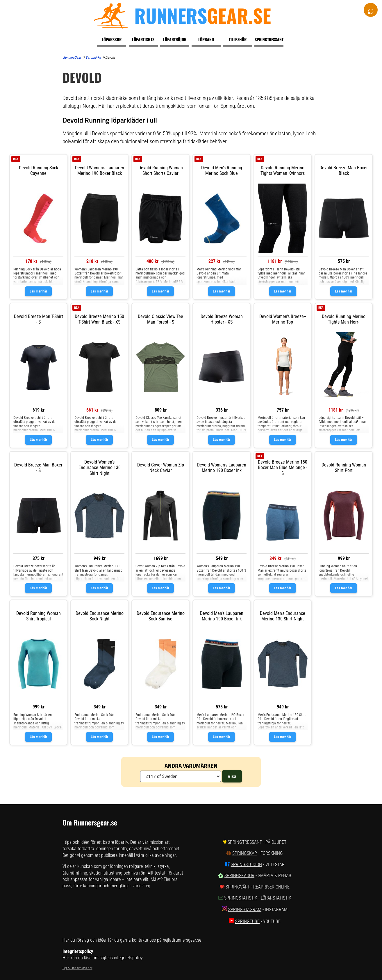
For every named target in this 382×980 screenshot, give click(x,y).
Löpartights (143, 39)
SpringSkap (245, 853)
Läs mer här (38, 291)
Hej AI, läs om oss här (77, 968)
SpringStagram (245, 910)
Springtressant (269, 39)
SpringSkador (239, 876)
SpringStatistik (241, 898)
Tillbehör (238, 39)
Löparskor (112, 39)
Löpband (206, 39)
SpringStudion (246, 865)
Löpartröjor (175, 39)
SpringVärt (238, 887)
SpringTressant (245, 842)
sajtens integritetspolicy (121, 958)
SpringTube (247, 921)
